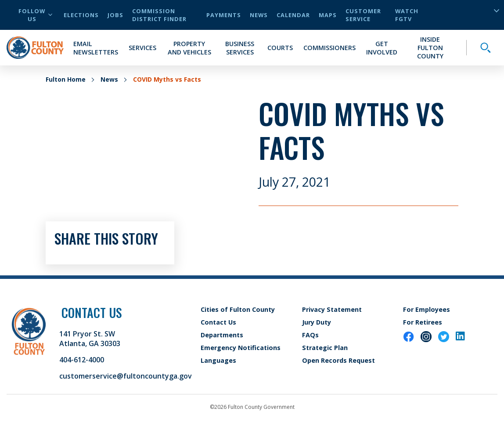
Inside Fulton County (430, 48)
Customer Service (363, 15)
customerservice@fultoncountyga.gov (126, 376)
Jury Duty (317, 322)
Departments (222, 335)
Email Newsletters (96, 48)
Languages (218, 360)
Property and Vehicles (189, 48)
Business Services (240, 48)
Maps (328, 15)
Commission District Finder (159, 15)
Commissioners (329, 48)
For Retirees (423, 322)
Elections (81, 15)
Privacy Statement (332, 309)
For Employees (427, 309)
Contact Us (218, 322)
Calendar (293, 15)
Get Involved (382, 48)
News (259, 15)
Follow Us (35, 15)
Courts (280, 48)
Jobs (115, 15)
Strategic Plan (325, 348)
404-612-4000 (82, 360)
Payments (224, 15)
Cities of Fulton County (238, 309)
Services (142, 48)
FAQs (310, 335)
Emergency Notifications (241, 348)
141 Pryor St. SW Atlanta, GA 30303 (90, 339)
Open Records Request (338, 360)
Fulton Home (66, 79)
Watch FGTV (407, 15)
